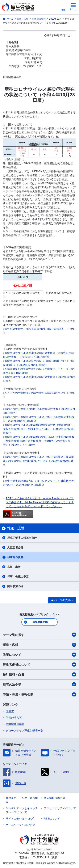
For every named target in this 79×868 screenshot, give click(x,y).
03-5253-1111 (41, 857)
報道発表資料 (15, 557)
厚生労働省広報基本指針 (22, 538)
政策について (39, 655)
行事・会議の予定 (18, 577)
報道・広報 (39, 645)
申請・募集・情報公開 (39, 694)
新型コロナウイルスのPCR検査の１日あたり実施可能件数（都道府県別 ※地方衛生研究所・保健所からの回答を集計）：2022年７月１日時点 (39, 441)
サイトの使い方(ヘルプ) (20, 819)
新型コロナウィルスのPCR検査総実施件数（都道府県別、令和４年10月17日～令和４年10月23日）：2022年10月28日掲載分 (39, 429)
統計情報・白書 (39, 674)
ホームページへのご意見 (20, 825)
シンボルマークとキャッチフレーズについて (22, 810)
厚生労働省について (39, 665)
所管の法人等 (14, 718)
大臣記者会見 (15, 547)
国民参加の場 (15, 586)
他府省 (10, 711)
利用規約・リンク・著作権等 (22, 800)
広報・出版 (14, 567)
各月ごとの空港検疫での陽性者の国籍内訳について (35, 393)
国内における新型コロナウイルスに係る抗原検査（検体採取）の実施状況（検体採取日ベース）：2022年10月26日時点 (38, 461)
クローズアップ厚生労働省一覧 (24, 731)
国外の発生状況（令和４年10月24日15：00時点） (35, 329)
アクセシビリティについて (60, 808)
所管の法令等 (39, 684)
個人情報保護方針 (55, 798)
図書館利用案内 (15, 724)
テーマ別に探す (39, 635)
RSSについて (52, 819)
